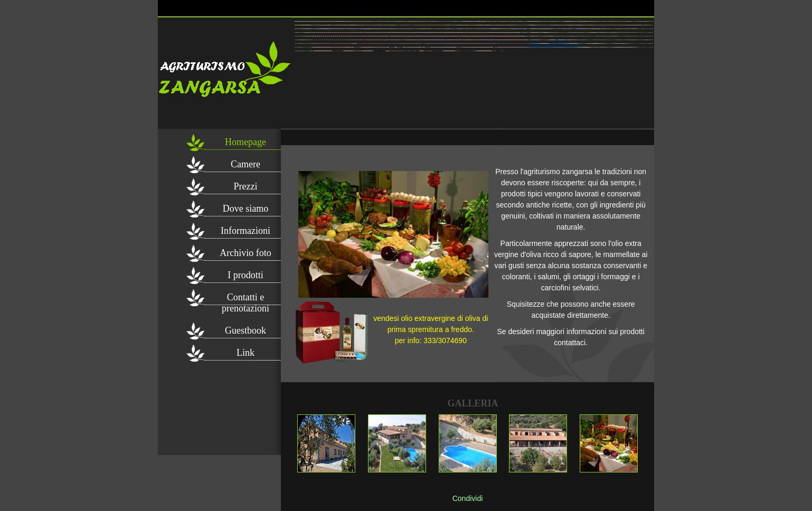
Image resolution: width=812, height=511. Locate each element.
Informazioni (246, 231)
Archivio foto (245, 253)
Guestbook (246, 330)
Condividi (468, 498)
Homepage (246, 142)
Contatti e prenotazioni (246, 299)
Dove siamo (246, 209)
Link (246, 353)
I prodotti (246, 275)
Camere (246, 164)
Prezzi (246, 186)
